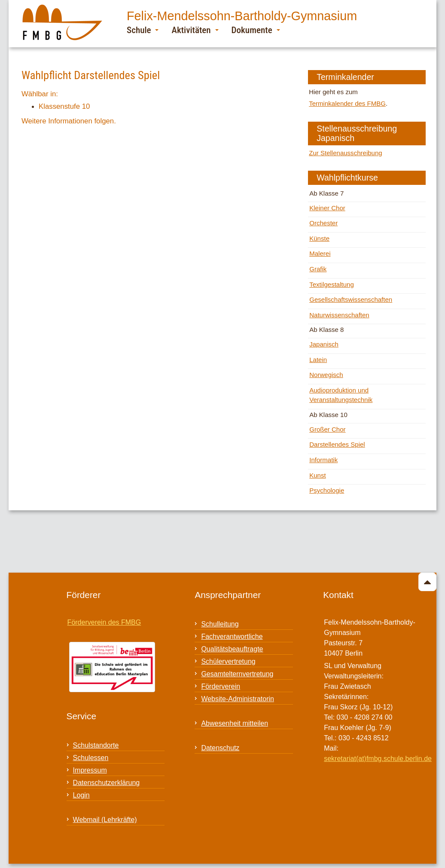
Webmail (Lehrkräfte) (105, 820)
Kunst (317, 475)
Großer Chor (327, 429)
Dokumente (256, 30)
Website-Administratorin (238, 699)
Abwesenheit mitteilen (235, 723)
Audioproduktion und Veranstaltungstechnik (341, 395)
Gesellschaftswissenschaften (351, 299)
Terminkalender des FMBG (347, 103)
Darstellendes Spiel (337, 444)
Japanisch (324, 344)
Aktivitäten (195, 30)
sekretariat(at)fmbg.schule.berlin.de (378, 759)
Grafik (318, 269)
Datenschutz (220, 748)
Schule (143, 30)
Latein (318, 360)
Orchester (323, 223)
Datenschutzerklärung (107, 783)
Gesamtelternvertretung (237, 674)
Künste (319, 238)
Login (81, 795)
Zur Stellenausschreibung (345, 153)
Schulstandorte (96, 745)
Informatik (323, 460)
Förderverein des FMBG (104, 622)
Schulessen (91, 758)
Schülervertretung (228, 661)
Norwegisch (326, 375)
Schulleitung (220, 624)
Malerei (320, 253)
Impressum (90, 770)
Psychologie (327, 490)
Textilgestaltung (332, 284)
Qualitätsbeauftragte (232, 649)
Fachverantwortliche (232, 636)
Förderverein (221, 686)
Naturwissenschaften (339, 315)
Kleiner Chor (327, 208)
